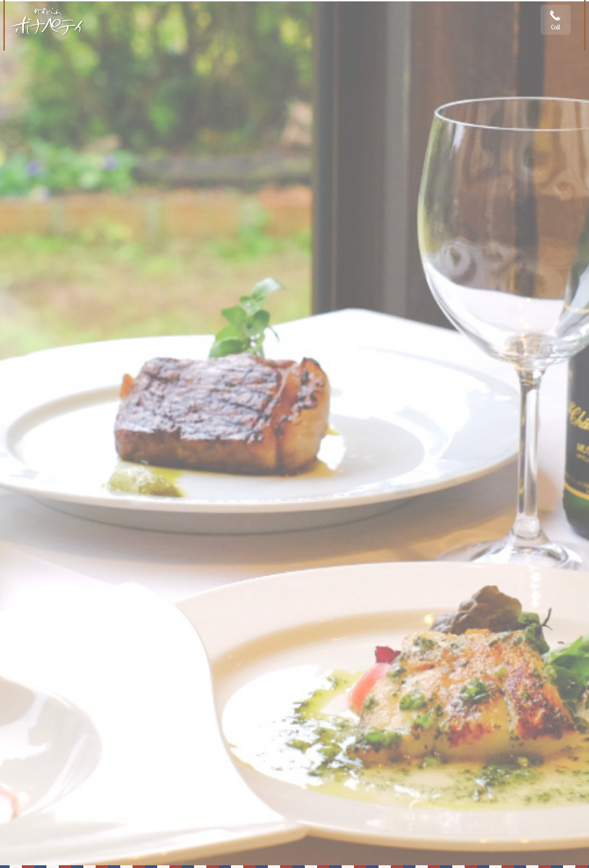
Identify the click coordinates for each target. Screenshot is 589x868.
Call (556, 27)
